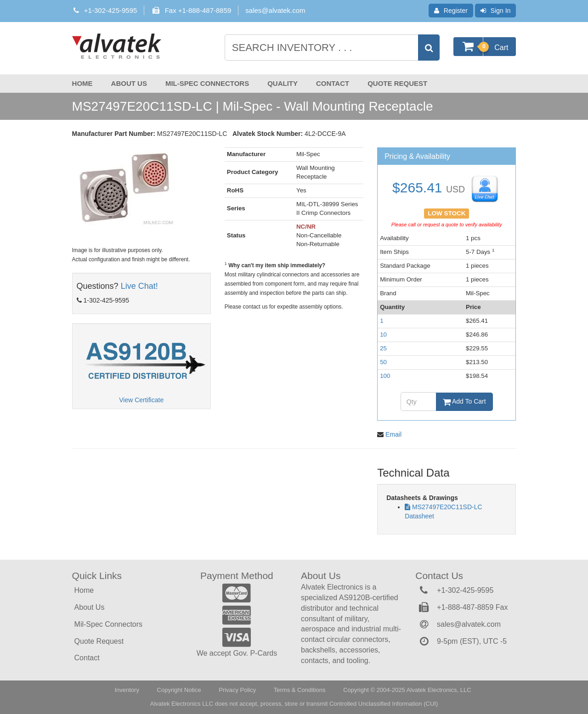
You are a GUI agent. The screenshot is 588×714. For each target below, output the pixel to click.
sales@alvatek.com (275, 10)
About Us (129, 83)
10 (383, 335)
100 (385, 376)
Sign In (496, 11)
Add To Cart (464, 401)
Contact (333, 83)
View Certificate (141, 400)
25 (383, 348)
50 (383, 362)
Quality (283, 83)
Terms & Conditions (300, 690)
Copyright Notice (179, 690)
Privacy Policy (237, 690)
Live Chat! (139, 286)
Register (451, 11)
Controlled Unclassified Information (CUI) (384, 704)
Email (393, 434)
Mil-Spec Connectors (207, 83)
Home (82, 83)
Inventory (127, 690)
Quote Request (397, 83)
